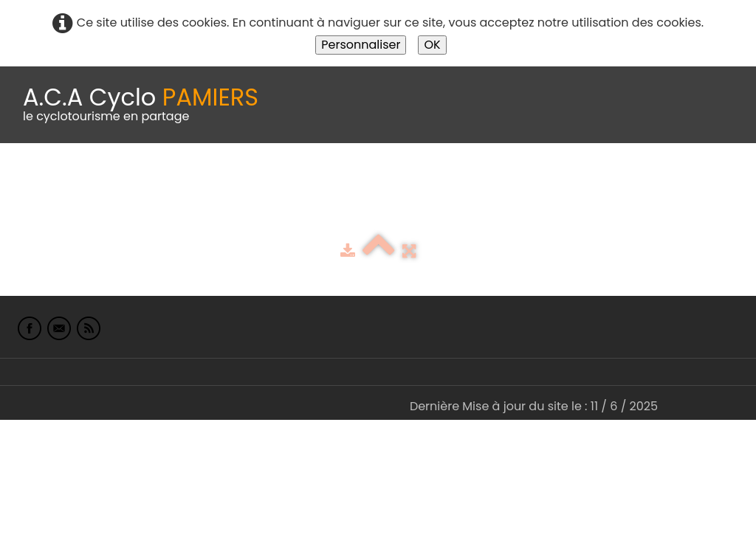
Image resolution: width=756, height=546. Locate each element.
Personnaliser (361, 45)
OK (432, 45)
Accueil (32, 180)
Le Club (97, 180)
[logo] (141, 105)
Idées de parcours (369, 180)
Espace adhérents (504, 180)
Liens (719, 180)
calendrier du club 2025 (218, 180)
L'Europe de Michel (65, 210)
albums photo (634, 180)
